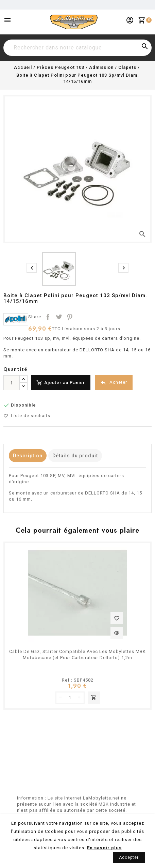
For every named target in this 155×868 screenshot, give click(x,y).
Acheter (114, 383)
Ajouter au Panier (61, 383)
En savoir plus (104, 848)
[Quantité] (12, 383)
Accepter (129, 857)
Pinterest (70, 317)
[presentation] (32, 268)
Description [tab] (28, 456)
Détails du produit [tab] (75, 456)
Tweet (59, 317)
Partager (48, 317)
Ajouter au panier (94, 698)
